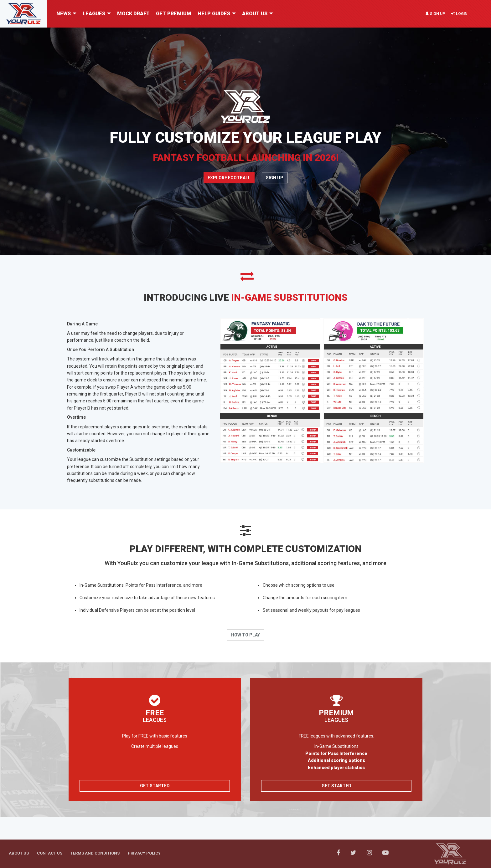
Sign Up (435, 14)
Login (459, 14)
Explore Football (229, 178)
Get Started (155, 786)
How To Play (246, 635)
